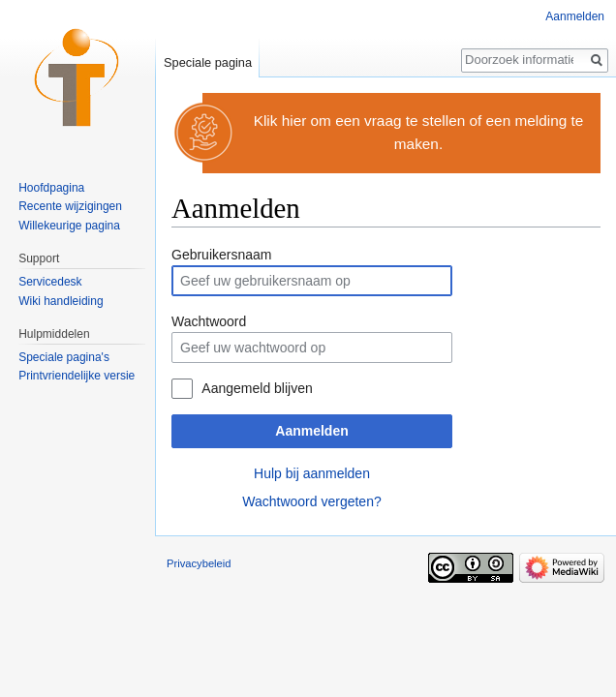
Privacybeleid (199, 563)
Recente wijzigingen (70, 206)
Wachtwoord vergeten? (311, 501)
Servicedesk (50, 282)
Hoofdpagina (51, 188)
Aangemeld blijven (257, 388)
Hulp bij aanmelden (312, 473)
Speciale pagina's (64, 357)
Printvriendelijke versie (77, 376)
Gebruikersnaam (222, 255)
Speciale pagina (208, 62)
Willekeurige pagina (69, 226)
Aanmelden (311, 431)
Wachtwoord (209, 321)
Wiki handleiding (61, 301)
